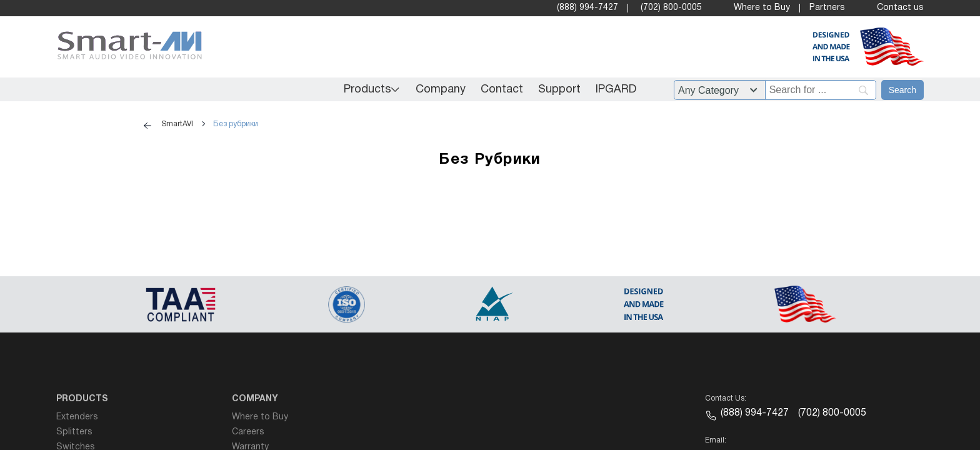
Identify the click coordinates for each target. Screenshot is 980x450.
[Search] (902, 90)
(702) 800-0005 (671, 8)
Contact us (900, 8)
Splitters (74, 432)
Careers (248, 432)
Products (367, 90)
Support (559, 90)
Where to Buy (762, 8)
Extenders (77, 417)
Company (441, 90)
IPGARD (616, 90)
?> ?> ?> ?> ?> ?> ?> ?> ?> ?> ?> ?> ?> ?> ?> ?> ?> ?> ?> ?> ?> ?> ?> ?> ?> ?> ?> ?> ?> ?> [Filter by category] (719, 90)
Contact (502, 90)
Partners (827, 8)
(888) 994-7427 (587, 8)
